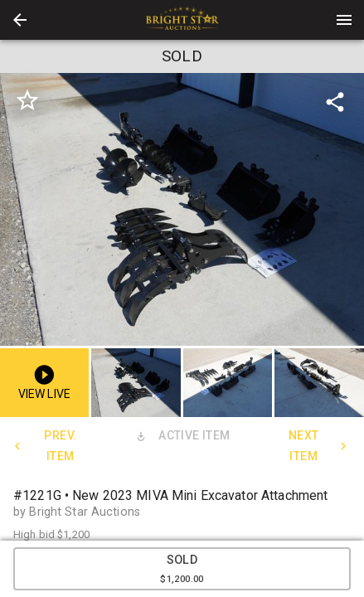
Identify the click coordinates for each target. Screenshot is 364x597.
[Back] (20, 20)
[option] (182, 209)
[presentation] (182, 20)
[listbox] (182, 209)
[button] (20, 20)
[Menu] (344, 20)
